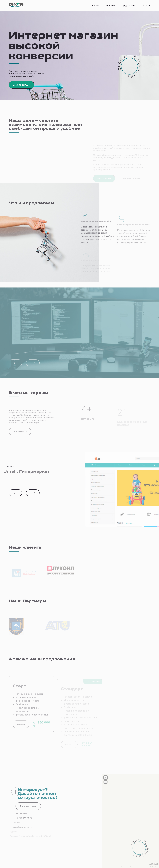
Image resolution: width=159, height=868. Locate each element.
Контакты (145, 5)
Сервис (96, 5)
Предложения (128, 5)
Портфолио (111, 5)
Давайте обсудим (22, 85)
